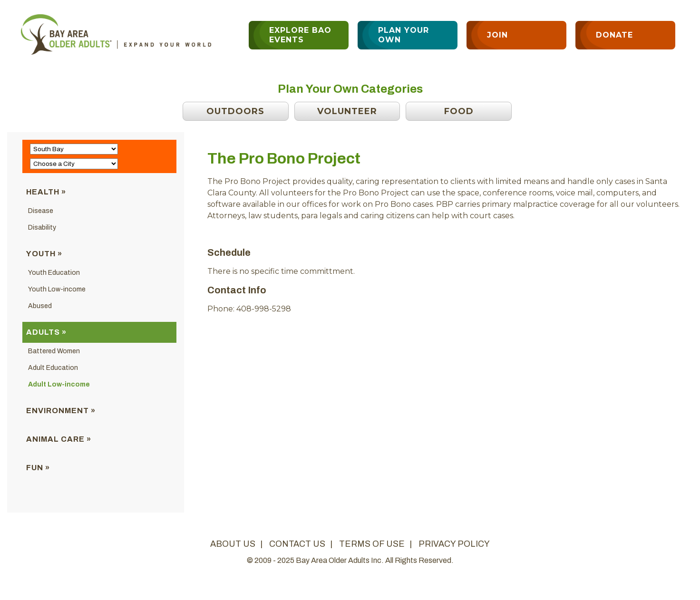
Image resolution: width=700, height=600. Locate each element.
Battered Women (54, 351)
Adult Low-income (59, 384)
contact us (297, 544)
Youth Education (54, 273)
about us (233, 544)
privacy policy (454, 544)
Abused (40, 306)
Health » (46, 192)
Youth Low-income (57, 289)
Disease (41, 211)
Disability (42, 227)
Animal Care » (59, 439)
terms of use (372, 544)
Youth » (44, 254)
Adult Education (53, 368)
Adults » (46, 332)
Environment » (61, 411)
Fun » (38, 468)
